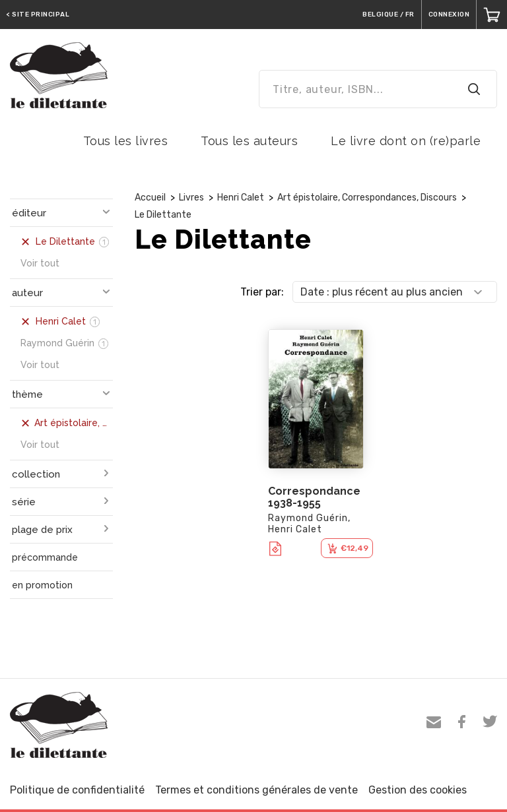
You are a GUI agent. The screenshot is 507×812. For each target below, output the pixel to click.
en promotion (42, 585)
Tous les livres (126, 141)
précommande (45, 557)
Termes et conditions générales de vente (256, 790)
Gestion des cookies (418, 790)
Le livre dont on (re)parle (406, 141)
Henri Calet (241, 198)
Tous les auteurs (249, 141)
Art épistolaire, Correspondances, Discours (367, 198)
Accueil (150, 198)
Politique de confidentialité (77, 790)
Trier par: (262, 292)
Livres (191, 198)
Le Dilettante (163, 215)
